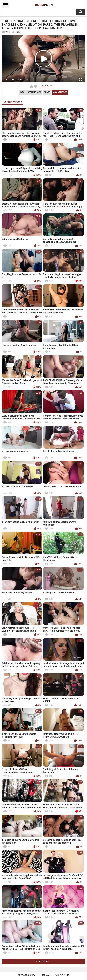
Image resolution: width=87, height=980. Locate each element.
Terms (45, 975)
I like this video (31, 86)
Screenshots (34, 92)
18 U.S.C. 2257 (62, 975)
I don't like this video (36, 86)
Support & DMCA (27, 975)
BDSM (44, 5)
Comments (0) (60, 92)
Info (22, 92)
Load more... (44, 961)
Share (47, 92)
